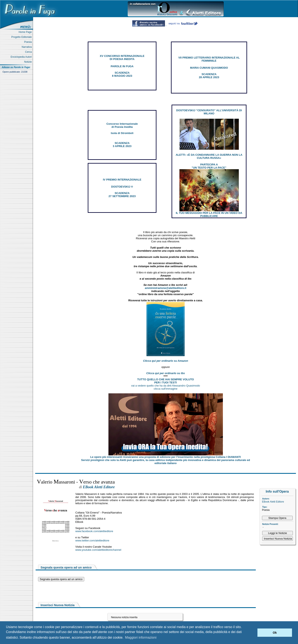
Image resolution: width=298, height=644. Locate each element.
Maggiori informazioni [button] (141, 637)
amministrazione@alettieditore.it (166, 288)
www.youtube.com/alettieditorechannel (98, 550)
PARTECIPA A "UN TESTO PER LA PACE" (209, 166)
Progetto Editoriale (22, 37)
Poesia (29, 42)
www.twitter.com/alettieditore (92, 540)
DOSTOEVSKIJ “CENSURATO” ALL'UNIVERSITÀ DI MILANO (209, 112)
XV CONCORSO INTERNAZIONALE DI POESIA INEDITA (122, 57)
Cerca (29, 52)
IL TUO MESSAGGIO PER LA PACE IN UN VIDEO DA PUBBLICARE (209, 214)
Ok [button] (275, 633)
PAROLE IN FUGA (122, 66)
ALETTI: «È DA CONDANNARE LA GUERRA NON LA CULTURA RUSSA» (209, 156)
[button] (253, 633)
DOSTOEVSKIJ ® (122, 187)
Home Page (26, 32)
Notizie (29, 62)
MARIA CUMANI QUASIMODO (209, 68)
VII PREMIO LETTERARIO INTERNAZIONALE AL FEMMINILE (209, 59)
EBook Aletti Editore (273, 502)
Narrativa (27, 47)
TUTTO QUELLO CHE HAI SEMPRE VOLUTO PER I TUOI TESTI (166, 381)
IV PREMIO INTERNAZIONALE (122, 180)
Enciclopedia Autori (22, 57)
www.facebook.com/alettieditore (94, 531)
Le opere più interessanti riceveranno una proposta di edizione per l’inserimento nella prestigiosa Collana (165, 457)
